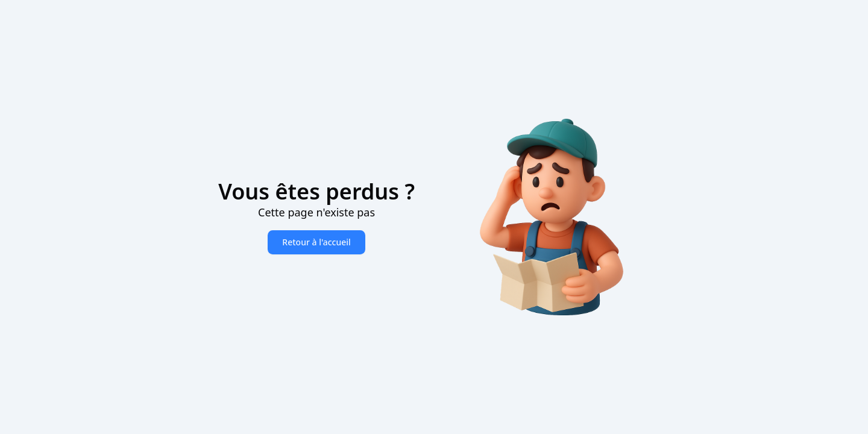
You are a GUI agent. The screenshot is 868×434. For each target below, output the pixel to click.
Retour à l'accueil (316, 242)
